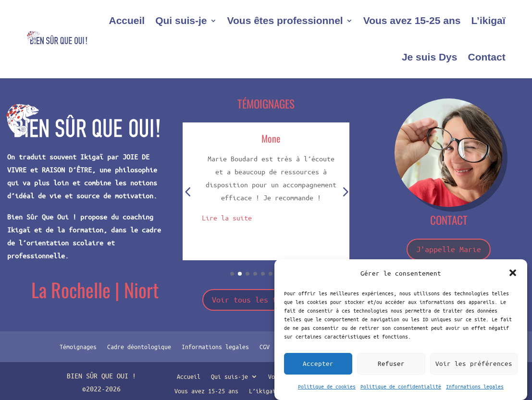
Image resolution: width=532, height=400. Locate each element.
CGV (265, 346)
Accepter (318, 363)
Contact (486, 57)
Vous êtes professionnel (285, 20)
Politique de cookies (327, 386)
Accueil (127, 20)
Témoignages (78, 346)
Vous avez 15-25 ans (412, 20)
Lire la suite (227, 218)
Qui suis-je (181, 20)
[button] (513, 273)
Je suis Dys (430, 57)
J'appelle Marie (449, 249)
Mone (271, 138)
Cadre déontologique (139, 346)
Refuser (391, 363)
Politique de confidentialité (401, 386)
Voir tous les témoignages (266, 299)
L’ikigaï (488, 20)
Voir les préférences (474, 363)
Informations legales (475, 386)
